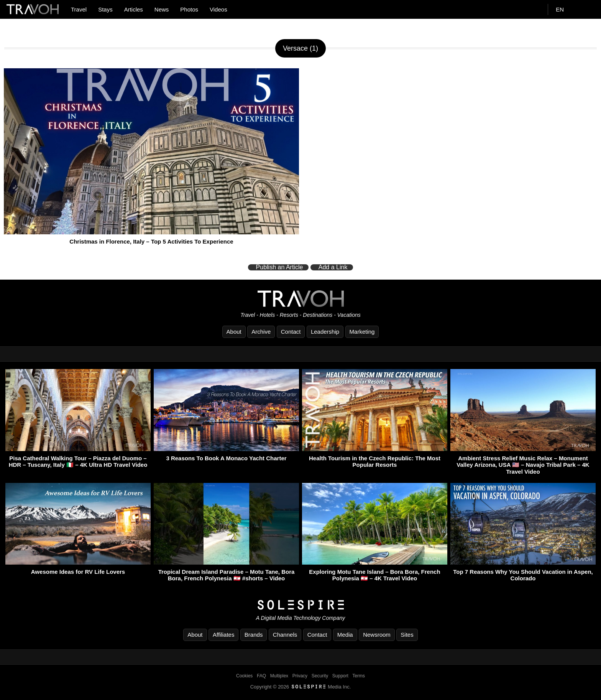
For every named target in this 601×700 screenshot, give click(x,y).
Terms (359, 676)
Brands (254, 635)
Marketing (362, 332)
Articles (134, 9)
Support (340, 676)
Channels (285, 635)
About (234, 332)
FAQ (261, 676)
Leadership (325, 332)
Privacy (300, 676)
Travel (79, 9)
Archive (261, 332)
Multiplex (279, 676)
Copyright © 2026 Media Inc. (301, 687)
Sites (407, 635)
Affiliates (223, 635)
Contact (291, 332)
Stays (105, 9)
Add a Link (333, 267)
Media (345, 635)
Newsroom (377, 635)
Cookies (244, 676)
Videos (218, 9)
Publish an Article (280, 267)
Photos (189, 9)
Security (320, 676)
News (162, 9)
